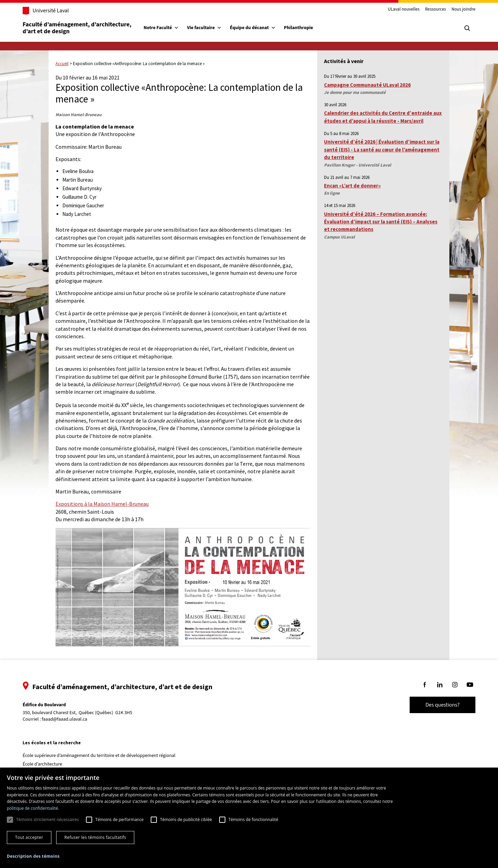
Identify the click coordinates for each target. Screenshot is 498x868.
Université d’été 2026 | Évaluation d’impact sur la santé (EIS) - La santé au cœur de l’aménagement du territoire (382, 149)
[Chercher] (467, 28)
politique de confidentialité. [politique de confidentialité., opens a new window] (33, 808)
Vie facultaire (204, 28)
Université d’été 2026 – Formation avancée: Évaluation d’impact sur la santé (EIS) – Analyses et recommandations (381, 222)
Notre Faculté (161, 28)
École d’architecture (42, 764)
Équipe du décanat (253, 28)
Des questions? (443, 705)
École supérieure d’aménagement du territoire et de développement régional (99, 756)
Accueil (62, 64)
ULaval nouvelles (404, 10)
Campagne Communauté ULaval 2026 (367, 85)
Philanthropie (298, 28)
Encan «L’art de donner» (352, 186)
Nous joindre (463, 10)
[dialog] (249, 818)
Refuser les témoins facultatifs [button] (95, 837)
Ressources (435, 10)
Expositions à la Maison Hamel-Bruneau (102, 504)
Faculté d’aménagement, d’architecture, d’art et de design (78, 28)
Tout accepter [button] (29, 837)
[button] (33, 856)
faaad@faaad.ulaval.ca (65, 719)
